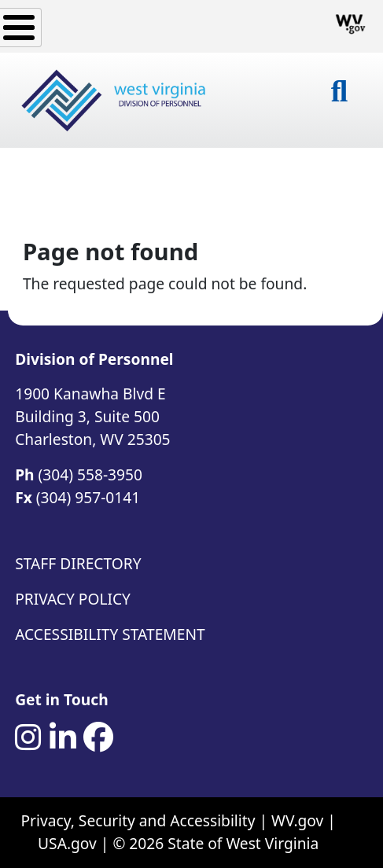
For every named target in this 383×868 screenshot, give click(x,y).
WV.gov (297, 820)
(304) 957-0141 (88, 497)
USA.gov (67, 843)
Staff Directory (78, 563)
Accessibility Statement (110, 634)
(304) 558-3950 (90, 474)
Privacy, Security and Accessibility (138, 820)
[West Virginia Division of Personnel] (116, 100)
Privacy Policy (73, 599)
